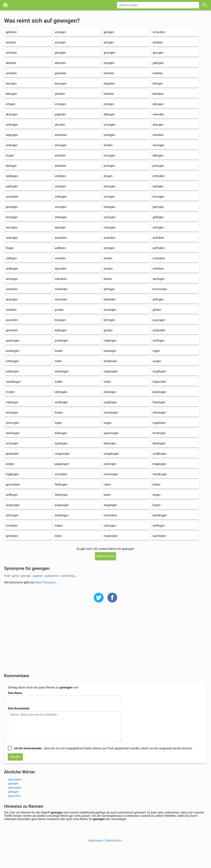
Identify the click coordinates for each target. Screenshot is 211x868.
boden (59, 413)
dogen (156, 495)
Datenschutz (113, 840)
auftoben (158, 238)
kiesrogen (110, 443)
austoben (61, 238)
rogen (156, 351)
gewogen (110, 53)
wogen (157, 361)
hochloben (110, 515)
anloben (158, 42)
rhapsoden (159, 382)
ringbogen (110, 341)
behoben (158, 94)
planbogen (159, 392)
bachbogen (160, 515)
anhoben (11, 53)
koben (156, 484)
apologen (158, 279)
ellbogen (158, 155)
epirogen (60, 227)
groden (59, 310)
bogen (156, 505)
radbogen (12, 176)
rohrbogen (12, 361)
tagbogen (12, 135)
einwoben (61, 135)
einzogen (158, 145)
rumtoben (159, 258)
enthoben (158, 176)
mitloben (158, 269)
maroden (158, 114)
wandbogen (13, 382)
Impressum (96, 840)
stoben (108, 258)
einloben (158, 135)
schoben (11, 73)
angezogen (13, 505)
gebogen (158, 63)
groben (108, 330)
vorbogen (61, 197)
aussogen (110, 310)
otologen (60, 186)
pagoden (60, 114)
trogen (10, 155)
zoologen (110, 217)
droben (108, 145)
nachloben (159, 536)
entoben (158, 73)
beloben (109, 94)
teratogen (12, 413)
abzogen (158, 104)
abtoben (11, 63)
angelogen (110, 505)
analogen (12, 299)
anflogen (158, 299)
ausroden (12, 320)
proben (108, 269)
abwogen (12, 114)
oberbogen (13, 433)
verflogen (158, 341)
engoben (109, 83)
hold (7, 576)
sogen (108, 423)
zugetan (38, 576)
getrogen (158, 207)
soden (59, 382)
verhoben (12, 289)
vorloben (60, 258)
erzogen (109, 104)
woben (10, 464)
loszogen (109, 155)
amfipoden (111, 361)
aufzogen (12, 279)
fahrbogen (61, 495)
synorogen (12, 423)
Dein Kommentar (19, 708)
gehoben (11, 32)
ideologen (61, 392)
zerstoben (61, 474)
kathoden (110, 299)
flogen (10, 248)
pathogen (12, 186)
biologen (60, 320)
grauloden (12, 454)
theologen (159, 402)
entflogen (159, 526)
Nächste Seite (106, 556)
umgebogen (111, 454)
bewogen (60, 83)
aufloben (60, 248)
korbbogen (13, 351)
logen (58, 423)
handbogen (160, 474)
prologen (109, 166)
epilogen (158, 186)
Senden (15, 757)
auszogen (159, 320)
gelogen (109, 32)
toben (107, 495)
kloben (108, 279)
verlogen (109, 248)
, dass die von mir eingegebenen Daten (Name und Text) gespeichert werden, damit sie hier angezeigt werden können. (103, 748)
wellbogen (12, 371)
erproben (60, 166)
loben (58, 536)
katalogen (110, 351)
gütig (15, 576)
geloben (60, 94)
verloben (11, 310)
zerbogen (61, 217)
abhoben (60, 63)
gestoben (12, 330)
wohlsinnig (68, 576)
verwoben (61, 299)
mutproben (111, 536)
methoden (61, 289)
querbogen (13, 341)
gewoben (60, 73)
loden (58, 361)
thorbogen (159, 433)
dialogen (11, 166)
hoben (59, 526)
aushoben (12, 197)
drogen (108, 176)
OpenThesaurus (46, 582)
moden (10, 392)
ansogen (60, 42)
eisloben (60, 155)
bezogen (11, 83)
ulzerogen (110, 464)
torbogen (109, 135)
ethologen (12, 515)
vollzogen (110, 526)
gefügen (13, 792)
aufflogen (12, 495)
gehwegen (15, 788)
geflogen (158, 217)
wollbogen (61, 402)
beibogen (61, 330)
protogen (158, 166)
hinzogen (158, 197)
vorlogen (109, 197)
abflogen (109, 289)
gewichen (14, 796)
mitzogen (110, 227)
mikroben (61, 279)
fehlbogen (61, 484)
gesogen (60, 53)
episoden (60, 269)
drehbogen (62, 515)
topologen (61, 443)
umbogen (12, 125)
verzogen (12, 227)
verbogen (12, 238)
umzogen (110, 125)
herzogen (12, 217)
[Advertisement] (105, 641)
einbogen (12, 145)
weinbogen (62, 371)
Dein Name (15, 693)
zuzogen (109, 63)
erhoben (109, 73)
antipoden (159, 330)
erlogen (11, 104)
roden (107, 382)
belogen (158, 83)
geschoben (13, 484)
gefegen (13, 783)
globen (157, 310)
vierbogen (12, 402)
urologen (158, 227)
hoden (59, 351)
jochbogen (61, 341)
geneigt (25, 576)
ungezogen (111, 371)
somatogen (111, 413)
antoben (11, 42)
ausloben (110, 238)
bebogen (11, 94)
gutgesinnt (52, 576)
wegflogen (159, 371)
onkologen (159, 413)
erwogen (60, 104)
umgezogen (62, 454)
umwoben (159, 32)
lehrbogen (159, 443)
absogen (158, 125)
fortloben (12, 526)
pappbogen (62, 464)
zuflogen (11, 258)
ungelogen (110, 402)
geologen (12, 207)
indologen (110, 392)
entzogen (110, 186)
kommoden (160, 289)
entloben (60, 176)
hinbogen (110, 207)
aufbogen (12, 269)
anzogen (60, 32)
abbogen (109, 114)
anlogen (109, 42)
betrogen (109, 320)
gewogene (15, 779)
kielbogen (61, 433)
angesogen (62, 505)
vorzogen (60, 207)
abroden (60, 125)
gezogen (158, 53)
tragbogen (12, 474)
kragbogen (159, 464)
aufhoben (159, 248)
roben (107, 484)
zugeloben (159, 423)
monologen (111, 474)
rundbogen (159, 454)
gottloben (12, 536)
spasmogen (111, 433)
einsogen (60, 145)
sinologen (12, 443)
